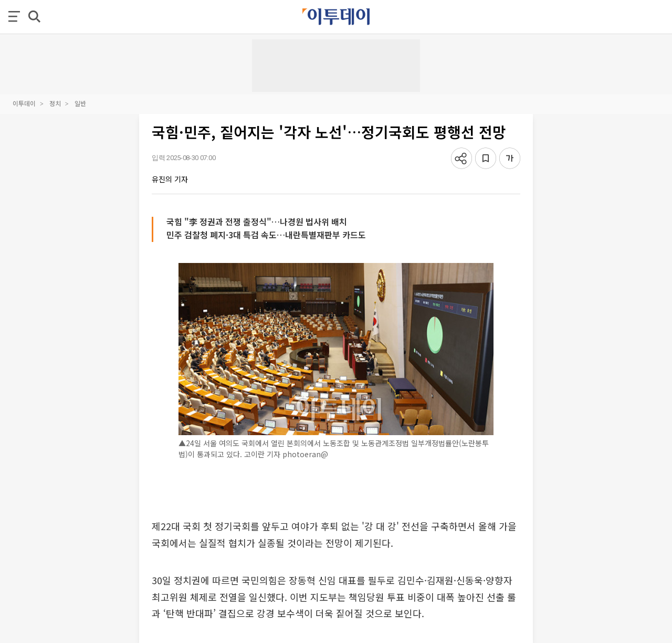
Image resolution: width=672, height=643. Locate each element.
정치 (55, 103)
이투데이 (24, 103)
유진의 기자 (170, 179)
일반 (80, 103)
